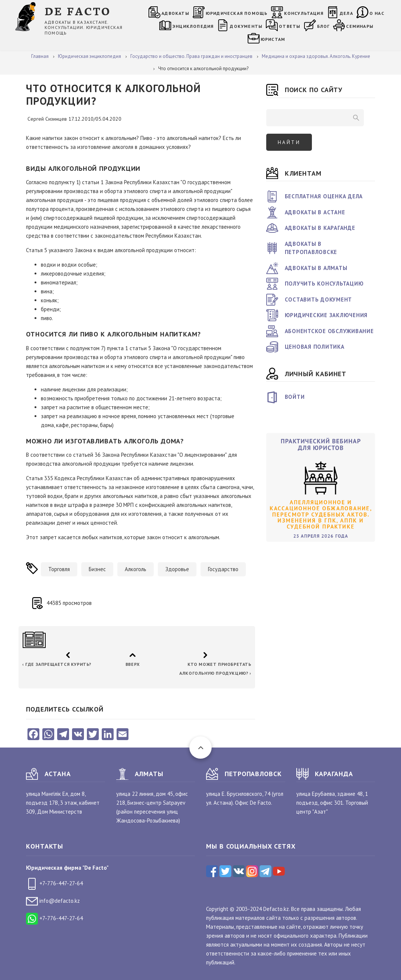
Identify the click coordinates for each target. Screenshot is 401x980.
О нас (377, 13)
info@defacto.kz (53, 901)
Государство (223, 569)
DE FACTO (78, 11)
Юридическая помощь (237, 13)
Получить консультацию (324, 284)
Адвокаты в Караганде (320, 228)
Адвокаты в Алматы (316, 268)
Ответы (290, 26)
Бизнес (97, 569)
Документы (246, 26)
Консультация (304, 13)
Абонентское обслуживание (329, 331)
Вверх (132, 664)
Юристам (273, 39)
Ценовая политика (315, 347)
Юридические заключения (326, 315)
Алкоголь (136, 569)
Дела (346, 13)
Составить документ (319, 299)
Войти (295, 397)
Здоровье (177, 569)
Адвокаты (175, 13)
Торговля (59, 569)
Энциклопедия (193, 26)
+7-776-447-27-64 (54, 883)
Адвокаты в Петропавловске (311, 248)
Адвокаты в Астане (315, 212)
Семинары (360, 26)
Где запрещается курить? (57, 664)
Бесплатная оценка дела (324, 196)
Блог (324, 26)
